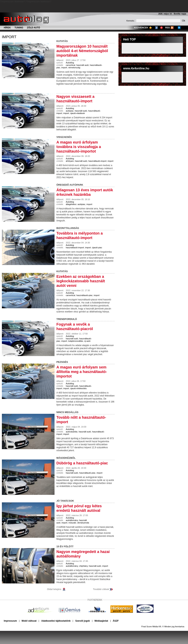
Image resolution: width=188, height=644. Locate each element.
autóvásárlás (72, 432)
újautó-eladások (77, 113)
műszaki (72, 523)
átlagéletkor (71, 204)
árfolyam (70, 161)
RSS (168, 28)
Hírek (7, 28)
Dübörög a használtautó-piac (82, 463)
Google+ (161, 28)
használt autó (82, 65)
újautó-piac (97, 248)
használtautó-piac (84, 295)
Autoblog (70, 63)
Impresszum (10, 621)
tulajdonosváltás (76, 341)
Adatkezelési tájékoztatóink (56, 621)
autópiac (70, 111)
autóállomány (72, 520)
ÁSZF (116, 621)
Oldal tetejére (54, 589)
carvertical (70, 65)
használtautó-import (97, 161)
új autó (87, 341)
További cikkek (101, 589)
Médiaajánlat (101, 621)
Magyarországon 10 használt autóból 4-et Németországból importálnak (82, 51)
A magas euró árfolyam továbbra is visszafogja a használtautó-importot (79, 147)
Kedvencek (141, 28)
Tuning (19, 28)
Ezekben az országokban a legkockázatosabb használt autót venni (81, 281)
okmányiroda (83, 523)
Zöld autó (33, 28)
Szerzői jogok (82, 621)
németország (74, 68)
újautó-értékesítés (78, 388)
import (9, 37)
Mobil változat (29, 621)
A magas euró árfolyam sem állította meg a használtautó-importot (82, 372)
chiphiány (83, 566)
